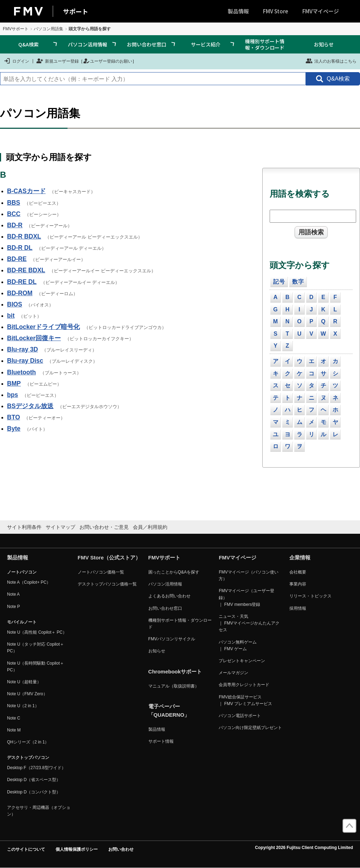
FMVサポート (16, 29)
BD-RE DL (22, 282)
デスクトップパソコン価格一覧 (107, 584)
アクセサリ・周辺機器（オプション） (39, 811)
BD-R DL (20, 248)
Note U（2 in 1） (23, 706)
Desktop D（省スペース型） (34, 780)
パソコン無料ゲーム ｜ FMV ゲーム (238, 645)
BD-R (15, 225)
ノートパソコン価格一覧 (101, 572)
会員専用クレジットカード (244, 685)
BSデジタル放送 (30, 406)
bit (11, 316)
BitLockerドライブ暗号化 (43, 327)
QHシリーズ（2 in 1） (28, 742)
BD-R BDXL (24, 236)
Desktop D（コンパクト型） (34, 792)
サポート (76, 11)
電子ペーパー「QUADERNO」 (169, 711)
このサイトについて (26, 849)
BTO (14, 417)
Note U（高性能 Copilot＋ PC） (37, 632)
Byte (14, 429)
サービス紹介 (206, 44)
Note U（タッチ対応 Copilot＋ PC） (36, 648)
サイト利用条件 (24, 527)
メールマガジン (233, 673)
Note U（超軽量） (24, 682)
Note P (14, 607)
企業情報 (300, 557)
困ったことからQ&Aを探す (174, 572)
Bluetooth (21, 372)
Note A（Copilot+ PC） (29, 582)
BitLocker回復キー (34, 338)
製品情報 (238, 11)
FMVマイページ (321, 11)
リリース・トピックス (310, 596)
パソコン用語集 (49, 29)
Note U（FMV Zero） (27, 694)
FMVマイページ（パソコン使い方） (248, 575)
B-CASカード (26, 191)
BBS (14, 203)
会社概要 (298, 572)
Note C (14, 718)
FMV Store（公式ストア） (109, 557)
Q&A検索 (28, 44)
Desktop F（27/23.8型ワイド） (36, 768)
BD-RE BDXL (26, 270)
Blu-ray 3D (22, 349)
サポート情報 (161, 741)
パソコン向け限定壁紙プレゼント (250, 728)
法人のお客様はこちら (331, 61)
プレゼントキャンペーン (242, 661)
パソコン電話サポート (240, 716)
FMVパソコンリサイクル (172, 639)
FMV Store (276, 11)
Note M (14, 730)
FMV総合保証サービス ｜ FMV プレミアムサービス (245, 700)
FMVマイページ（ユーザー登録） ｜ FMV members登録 (246, 597)
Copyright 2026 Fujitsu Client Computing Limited (304, 848)
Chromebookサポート (175, 671)
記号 (279, 282)
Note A (13, 594)
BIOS (15, 304)
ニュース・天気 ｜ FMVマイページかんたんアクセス (249, 623)
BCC (14, 214)
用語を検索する (300, 194)
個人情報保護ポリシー (77, 849)
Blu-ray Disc (25, 361)
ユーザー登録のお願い (108, 61)
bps (12, 395)
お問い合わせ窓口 (147, 44)
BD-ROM (20, 293)
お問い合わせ (121, 849)
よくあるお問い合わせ (169, 596)
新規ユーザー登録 (57, 61)
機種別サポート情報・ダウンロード (265, 44)
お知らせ (324, 44)
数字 (298, 282)
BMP (14, 384)
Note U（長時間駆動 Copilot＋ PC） (36, 667)
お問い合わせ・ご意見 (104, 527)
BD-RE (17, 259)
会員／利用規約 (150, 527)
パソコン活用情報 (88, 44)
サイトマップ (60, 527)
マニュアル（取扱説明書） (174, 686)
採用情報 (298, 608)
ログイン (16, 61)
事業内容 (298, 584)
